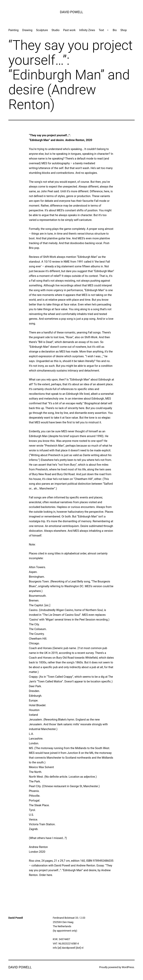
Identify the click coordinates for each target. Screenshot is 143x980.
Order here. (46, 875)
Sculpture (42, 30)
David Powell (71, 12)
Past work (69, 30)
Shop (124, 30)
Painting (13, 30)
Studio (56, 30)
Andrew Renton (86, 865)
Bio (115, 30)
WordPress (128, 967)
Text (101, 30)
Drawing (27, 30)
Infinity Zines (87, 30)
